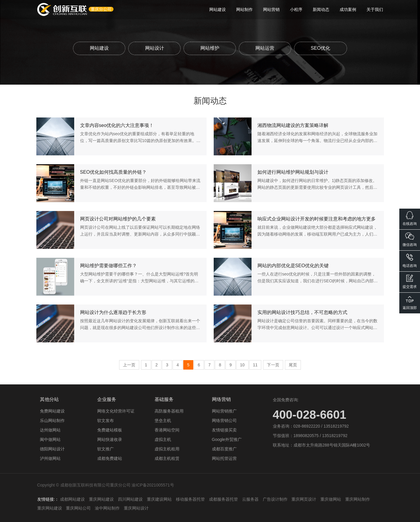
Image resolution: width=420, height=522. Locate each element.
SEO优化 (321, 48)
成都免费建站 (110, 458)
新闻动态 (321, 9)
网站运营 (265, 48)
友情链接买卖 (224, 430)
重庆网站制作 (358, 499)
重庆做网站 (331, 499)
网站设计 (154, 48)
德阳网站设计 (52, 449)
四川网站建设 (130, 499)
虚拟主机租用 (167, 449)
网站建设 (218, 9)
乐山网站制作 (52, 420)
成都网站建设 (72, 499)
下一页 (273, 365)
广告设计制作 (275, 499)
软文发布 (106, 420)
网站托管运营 (224, 458)
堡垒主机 (163, 420)
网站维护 (210, 48)
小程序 (296, 9)
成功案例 (348, 9)
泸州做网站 (50, 458)
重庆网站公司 (78, 508)
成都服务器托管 (223, 499)
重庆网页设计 (304, 499)
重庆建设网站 (159, 499)
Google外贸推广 (227, 439)
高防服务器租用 (169, 411)
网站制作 (244, 9)
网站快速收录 (110, 439)
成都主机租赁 (167, 458)
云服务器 (250, 499)
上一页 (129, 365)
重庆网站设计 (136, 508)
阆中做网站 (50, 439)
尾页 (293, 365)
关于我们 (375, 9)
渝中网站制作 (107, 508)
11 (255, 365)
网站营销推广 (224, 411)
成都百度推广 (224, 449)
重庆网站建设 (101, 499)
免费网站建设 (52, 411)
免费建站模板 (110, 430)
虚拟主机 (163, 439)
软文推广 (106, 449)
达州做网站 (50, 430)
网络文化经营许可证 (116, 411)
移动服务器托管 (190, 499)
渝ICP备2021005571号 (153, 485)
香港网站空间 (167, 430)
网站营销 (271, 9)
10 (242, 365)
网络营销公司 (224, 420)
